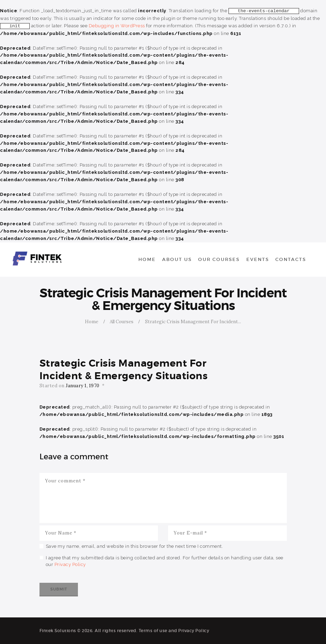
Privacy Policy (70, 564)
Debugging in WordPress (117, 26)
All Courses (122, 322)
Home (92, 322)
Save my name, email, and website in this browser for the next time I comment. (135, 546)
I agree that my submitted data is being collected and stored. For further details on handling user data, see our (165, 561)
